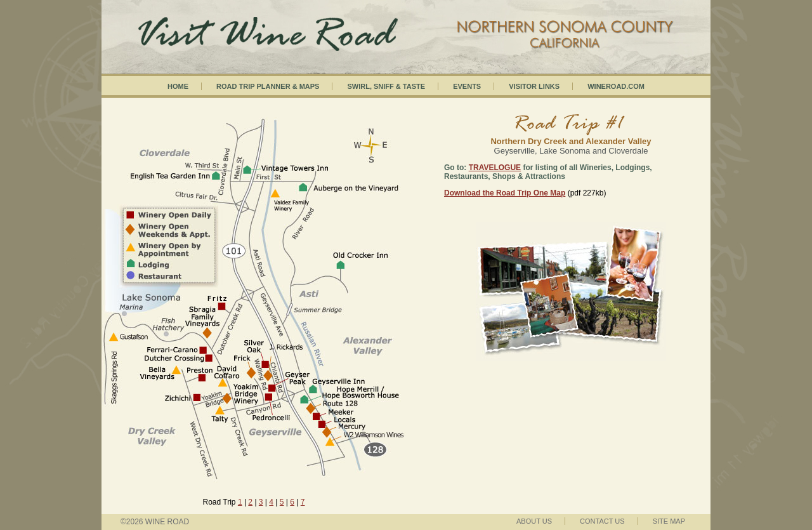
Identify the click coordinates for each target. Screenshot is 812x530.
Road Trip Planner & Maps (268, 86)
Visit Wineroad (406, 22)
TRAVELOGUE (495, 168)
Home (178, 86)
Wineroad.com (616, 86)
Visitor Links (534, 86)
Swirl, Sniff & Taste (386, 86)
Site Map (669, 521)
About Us (534, 521)
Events (467, 86)
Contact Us (602, 521)
